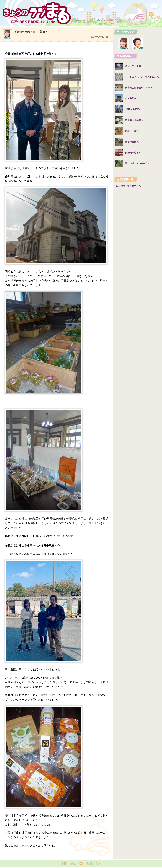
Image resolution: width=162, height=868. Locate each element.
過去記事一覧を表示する (128, 186)
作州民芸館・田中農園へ (32, 32)
